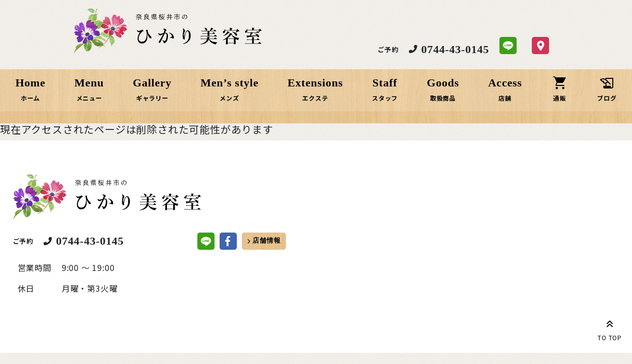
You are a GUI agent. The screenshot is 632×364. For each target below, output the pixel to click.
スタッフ (384, 98)
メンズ (230, 98)
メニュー (91, 98)
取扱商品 (442, 98)
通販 (558, 98)
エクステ (315, 98)
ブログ (605, 98)
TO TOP (610, 329)
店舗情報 (266, 244)
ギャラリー (153, 98)
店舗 (504, 98)
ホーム (33, 98)
